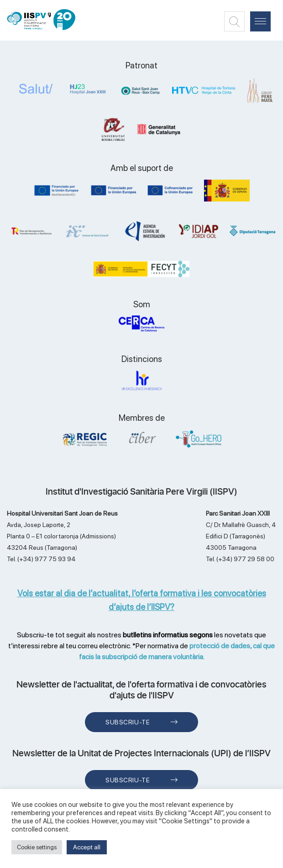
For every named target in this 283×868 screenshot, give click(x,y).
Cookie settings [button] (37, 847)
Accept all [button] (87, 847)
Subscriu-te (128, 722)
